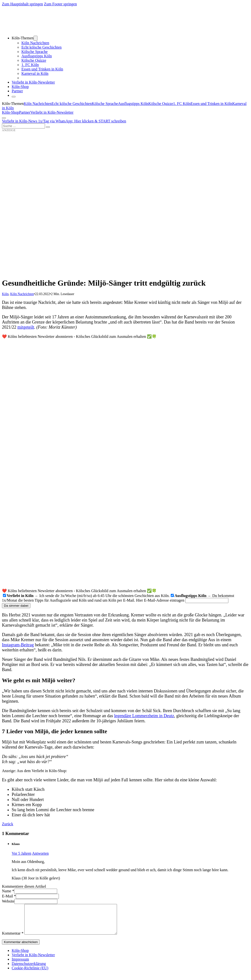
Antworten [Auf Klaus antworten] (40, 853)
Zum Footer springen (60, 4)
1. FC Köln (30, 65)
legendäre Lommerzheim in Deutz (144, 716)
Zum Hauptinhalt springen (22, 4)
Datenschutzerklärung (29, 969)
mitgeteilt (26, 327)
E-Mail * (9, 896)
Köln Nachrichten (35, 43)
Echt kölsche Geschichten (41, 47)
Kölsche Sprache (35, 52)
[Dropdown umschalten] (36, 38)
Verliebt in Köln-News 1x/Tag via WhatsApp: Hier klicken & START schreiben (64, 121)
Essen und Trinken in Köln (42, 69)
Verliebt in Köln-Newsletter (33, 82)
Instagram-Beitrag (18, 645)
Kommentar (13, 939)
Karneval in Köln (35, 73)
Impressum (20, 965)
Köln (5, 294)
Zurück (8, 824)
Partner (17, 91)
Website (8, 901)
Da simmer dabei (16, 606)
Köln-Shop (10, 112)
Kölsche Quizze (34, 60)
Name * (8, 891)
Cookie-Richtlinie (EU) (30, 974)
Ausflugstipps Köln (37, 56)
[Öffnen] (4, 118)
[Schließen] (14, 97)
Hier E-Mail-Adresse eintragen (160, 600)
